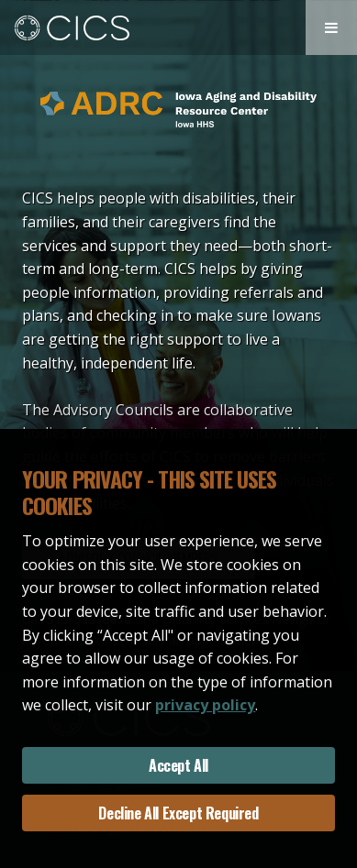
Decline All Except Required (178, 813)
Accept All (178, 765)
